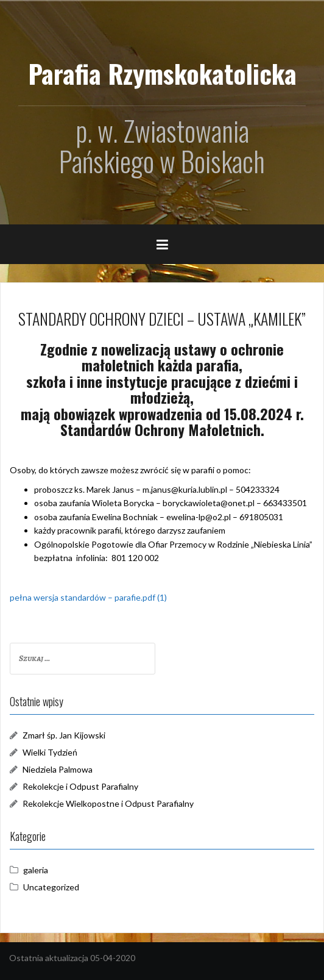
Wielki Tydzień (50, 752)
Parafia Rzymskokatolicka (162, 73)
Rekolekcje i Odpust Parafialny (80, 786)
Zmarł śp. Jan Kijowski (64, 735)
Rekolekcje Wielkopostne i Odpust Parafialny (108, 803)
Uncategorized (51, 887)
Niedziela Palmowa (58, 769)
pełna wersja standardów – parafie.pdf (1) (88, 597)
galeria (36, 870)
